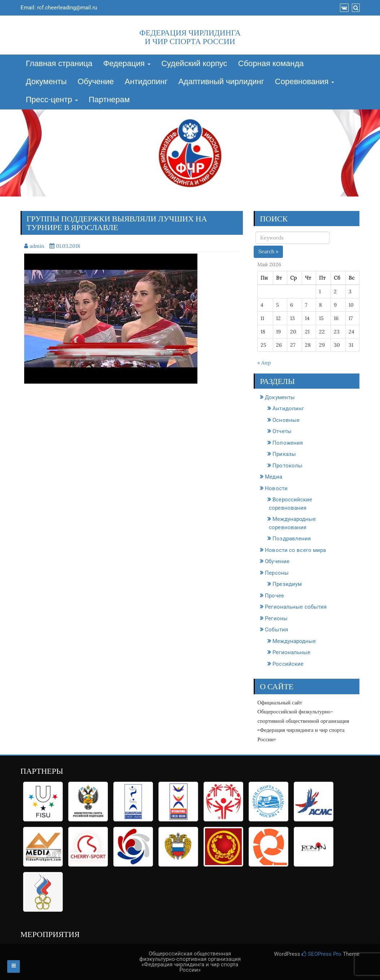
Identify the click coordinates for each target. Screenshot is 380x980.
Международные (294, 641)
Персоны (277, 573)
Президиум (287, 584)
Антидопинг (146, 82)
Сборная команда (271, 64)
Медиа (274, 477)
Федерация (127, 64)
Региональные (291, 652)
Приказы (284, 454)
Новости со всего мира (295, 550)
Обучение (96, 82)
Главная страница (59, 64)
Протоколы (287, 466)
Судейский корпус (194, 64)
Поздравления (292, 539)
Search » (268, 251)
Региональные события (296, 607)
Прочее (274, 596)
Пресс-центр (52, 100)
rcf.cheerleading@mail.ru (67, 8)
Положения (288, 443)
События (276, 630)
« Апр (264, 363)
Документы (46, 82)
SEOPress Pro (322, 954)
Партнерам (109, 100)
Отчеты (282, 431)
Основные (286, 420)
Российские (288, 664)
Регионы (276, 618)
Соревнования (305, 82)
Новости (276, 488)
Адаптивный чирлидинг (221, 82)
